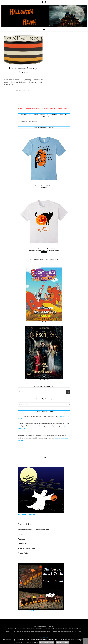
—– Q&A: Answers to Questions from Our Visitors (66, 631)
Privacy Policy (23, 553)
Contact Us (22, 544)
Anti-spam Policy (13, 629)
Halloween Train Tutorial (41, 587)
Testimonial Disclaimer (23, 631)
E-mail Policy (40, 629)
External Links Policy (65, 629)
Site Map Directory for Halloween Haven (34, 530)
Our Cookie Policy (47, 642)
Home (20, 534)
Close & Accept (63, 642)
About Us (21, 539)
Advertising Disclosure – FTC (29, 548)
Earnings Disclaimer (51, 629)
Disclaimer (23, 629)
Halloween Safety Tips (41, 491)
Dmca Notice (31, 629)
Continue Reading (23, 91)
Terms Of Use (11, 631)
